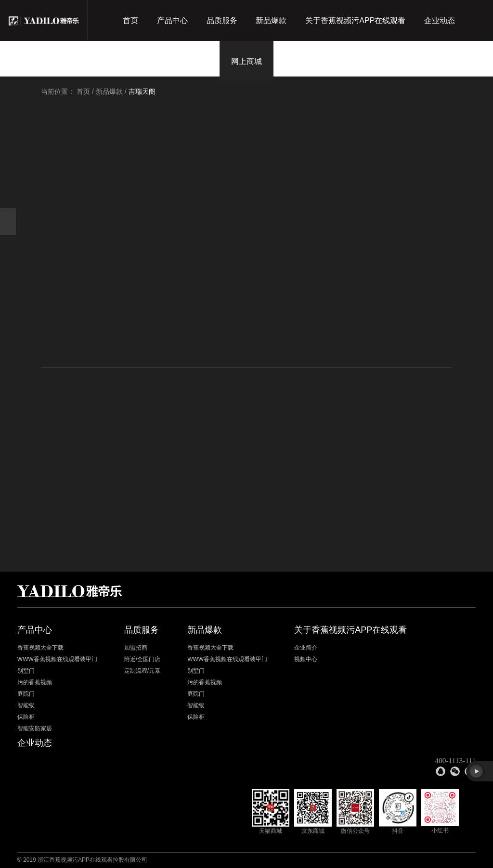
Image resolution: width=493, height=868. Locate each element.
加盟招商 (136, 648)
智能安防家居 (35, 729)
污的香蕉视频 (35, 683)
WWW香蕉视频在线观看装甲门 (57, 660)
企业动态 (440, 20)
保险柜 (26, 717)
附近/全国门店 (142, 660)
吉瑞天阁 (142, 91)
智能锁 (26, 706)
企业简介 (306, 648)
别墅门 (26, 671)
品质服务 (222, 20)
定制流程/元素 (142, 671)
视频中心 (306, 660)
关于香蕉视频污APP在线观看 (355, 20)
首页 (130, 20)
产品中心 (172, 20)
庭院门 (26, 694)
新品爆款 (271, 20)
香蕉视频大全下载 (40, 648)
